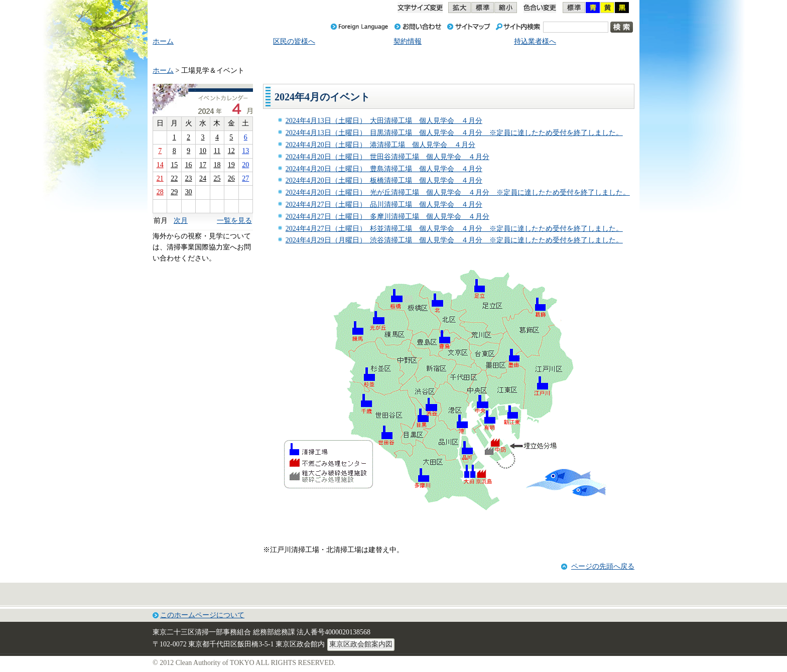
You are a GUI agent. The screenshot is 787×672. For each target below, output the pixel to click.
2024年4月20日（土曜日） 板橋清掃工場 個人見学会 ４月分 (384, 180)
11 (217, 151)
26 (231, 178)
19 (231, 165)
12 (231, 151)
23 (189, 178)
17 (203, 165)
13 (245, 151)
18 (217, 165)
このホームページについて (202, 615)
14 (160, 165)
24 (203, 178)
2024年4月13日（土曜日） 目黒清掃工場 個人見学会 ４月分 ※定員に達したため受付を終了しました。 (454, 133)
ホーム (163, 71)
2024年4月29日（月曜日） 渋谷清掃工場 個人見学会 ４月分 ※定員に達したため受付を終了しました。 (454, 240)
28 (160, 192)
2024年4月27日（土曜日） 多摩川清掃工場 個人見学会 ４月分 (387, 217)
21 (160, 178)
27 (245, 178)
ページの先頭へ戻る (603, 566)
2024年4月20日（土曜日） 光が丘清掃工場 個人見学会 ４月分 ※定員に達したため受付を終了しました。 (458, 192)
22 (174, 178)
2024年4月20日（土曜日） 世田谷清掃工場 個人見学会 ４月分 (387, 157)
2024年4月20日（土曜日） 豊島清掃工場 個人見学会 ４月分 (384, 169)
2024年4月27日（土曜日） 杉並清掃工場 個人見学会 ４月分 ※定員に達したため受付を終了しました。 (454, 229)
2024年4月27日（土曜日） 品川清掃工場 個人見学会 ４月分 (384, 205)
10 (203, 151)
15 (174, 165)
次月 (181, 221)
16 (189, 165)
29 (174, 192)
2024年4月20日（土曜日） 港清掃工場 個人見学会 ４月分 (380, 145)
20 (245, 165)
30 (189, 192)
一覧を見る (234, 221)
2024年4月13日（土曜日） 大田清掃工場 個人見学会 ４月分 (384, 121)
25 (217, 178)
